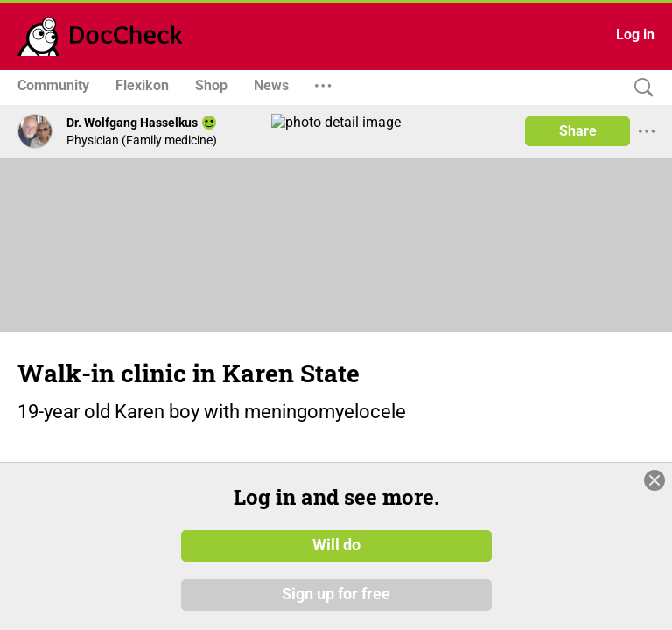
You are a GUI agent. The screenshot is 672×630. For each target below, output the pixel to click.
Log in (635, 35)
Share (578, 131)
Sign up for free (336, 594)
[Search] (640, 88)
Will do (336, 545)
